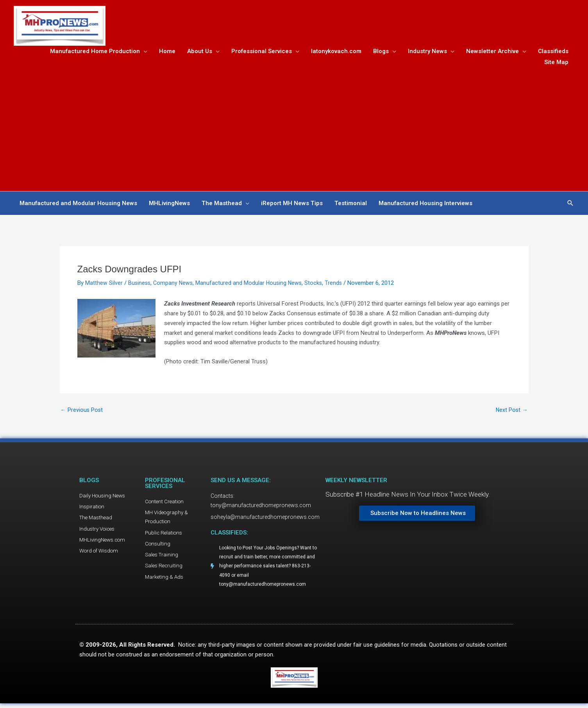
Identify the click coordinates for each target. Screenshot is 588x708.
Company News (175, 284)
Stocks (317, 284)
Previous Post (82, 412)
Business (140, 284)
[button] (570, 205)
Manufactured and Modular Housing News (252, 284)
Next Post (511, 412)
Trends (338, 284)
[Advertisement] (294, 128)
